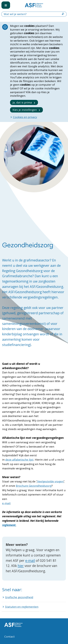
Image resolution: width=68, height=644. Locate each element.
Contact (9, 637)
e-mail (6, 503)
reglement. (9, 525)
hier (21, 566)
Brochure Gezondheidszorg (34, 486)
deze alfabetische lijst (19, 460)
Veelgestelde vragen (50, 481)
